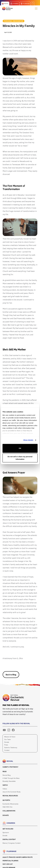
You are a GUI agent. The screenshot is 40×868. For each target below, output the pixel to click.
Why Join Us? (8, 864)
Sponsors (6, 832)
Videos (5, 789)
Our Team (8, 739)
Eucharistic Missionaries (10, 804)
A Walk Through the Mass (11, 778)
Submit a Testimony (11, 747)
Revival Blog (7, 775)
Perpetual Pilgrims (10, 861)
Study (12, 792)
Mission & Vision (10, 737)
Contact (7, 750)
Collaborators (9, 811)
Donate (7, 742)
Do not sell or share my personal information (20, 458)
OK (20, 448)
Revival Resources (10, 796)
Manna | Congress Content (11, 843)
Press (6, 745)
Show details (28, 440)
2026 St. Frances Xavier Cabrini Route (18, 857)
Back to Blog (11, 675)
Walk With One (7, 807)
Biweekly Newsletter (9, 781)
